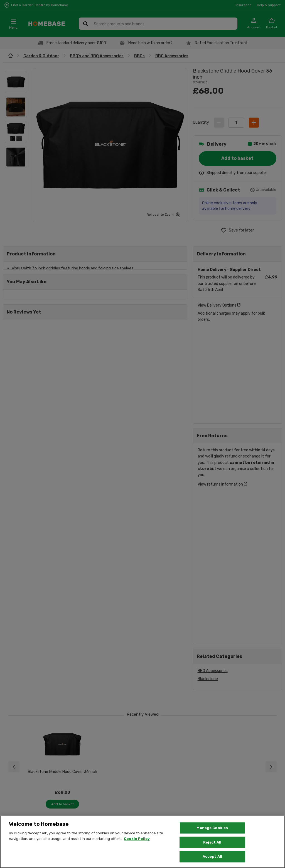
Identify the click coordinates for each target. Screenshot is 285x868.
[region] (142, 842)
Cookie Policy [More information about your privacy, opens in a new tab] (137, 839)
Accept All (212, 856)
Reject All (212, 842)
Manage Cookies (212, 828)
